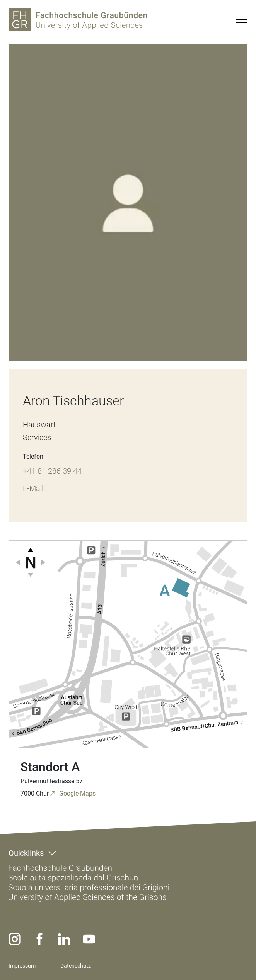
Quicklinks (26, 853)
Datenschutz (76, 966)
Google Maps (77, 793)
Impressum (22, 966)
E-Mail (33, 488)
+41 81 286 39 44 (52, 471)
